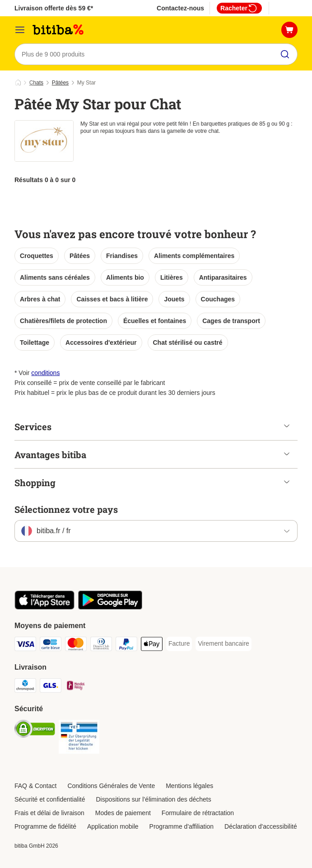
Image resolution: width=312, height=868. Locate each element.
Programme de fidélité (45, 826)
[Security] (35, 730)
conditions (45, 373)
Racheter (239, 8)
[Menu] (20, 30)
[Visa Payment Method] (25, 645)
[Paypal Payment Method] (126, 645)
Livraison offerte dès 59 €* (54, 8)
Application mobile (113, 826)
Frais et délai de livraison (49, 813)
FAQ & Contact (35, 786)
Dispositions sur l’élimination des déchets (153, 799)
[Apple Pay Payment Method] (152, 645)
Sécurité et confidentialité (50, 799)
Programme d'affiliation (182, 826)
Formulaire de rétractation (198, 813)
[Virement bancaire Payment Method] (223, 644)
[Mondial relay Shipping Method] (76, 687)
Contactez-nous (180, 8)
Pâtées (60, 83)
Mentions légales (189, 786)
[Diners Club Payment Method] (101, 645)
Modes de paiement (123, 813)
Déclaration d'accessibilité (261, 826)
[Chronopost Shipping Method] (25, 687)
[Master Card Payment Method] (76, 645)
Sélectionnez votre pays (66, 509)
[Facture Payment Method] (179, 644)
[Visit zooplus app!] (44, 607)
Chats (36, 83)
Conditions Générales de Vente (111, 786)
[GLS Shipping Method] (51, 687)
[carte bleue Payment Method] (51, 645)
